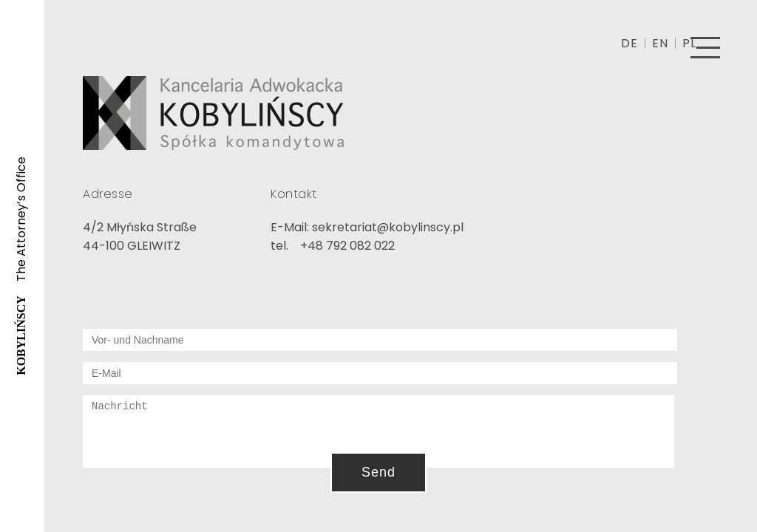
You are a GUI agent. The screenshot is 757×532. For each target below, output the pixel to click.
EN (660, 43)
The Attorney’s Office (21, 266)
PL (689, 43)
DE (629, 43)
